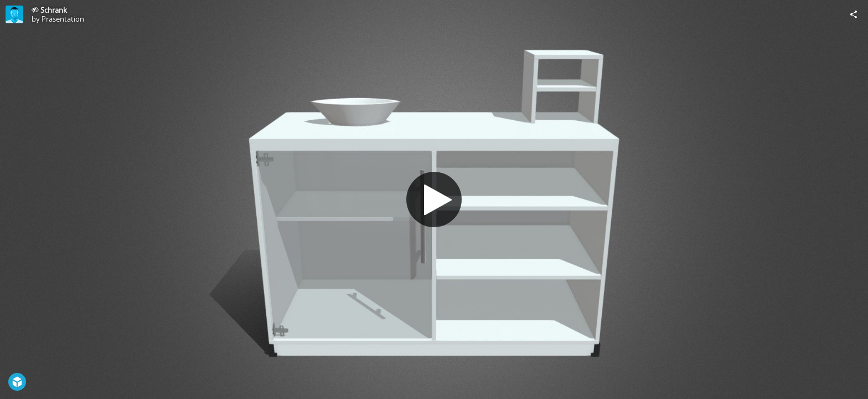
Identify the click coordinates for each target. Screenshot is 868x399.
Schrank (54, 10)
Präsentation (63, 19)
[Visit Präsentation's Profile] (14, 14)
